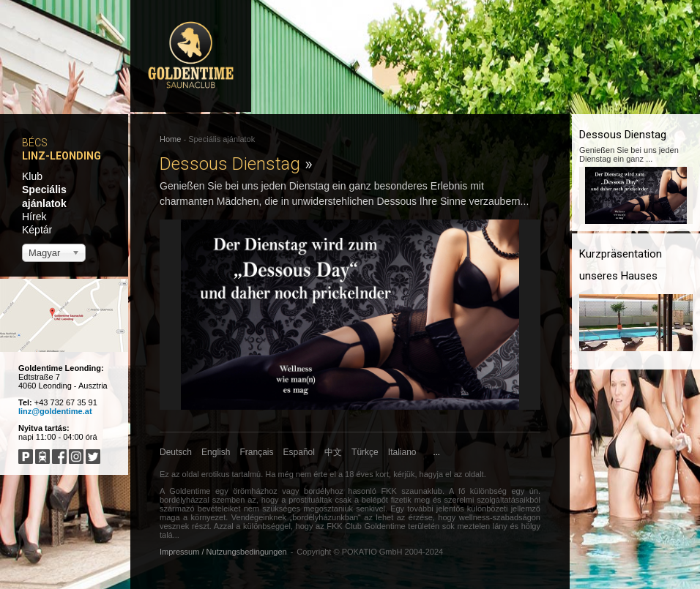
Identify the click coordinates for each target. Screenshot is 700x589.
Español (299, 452)
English (216, 452)
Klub (32, 176)
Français (257, 452)
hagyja (431, 474)
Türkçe (365, 452)
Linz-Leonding (62, 156)
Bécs (35, 143)
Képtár (37, 230)
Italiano (402, 452)
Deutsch (176, 452)
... (437, 452)
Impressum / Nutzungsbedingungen (223, 552)
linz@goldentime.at (55, 411)
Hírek (34, 217)
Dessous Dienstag (236, 164)
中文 (333, 452)
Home (170, 139)
